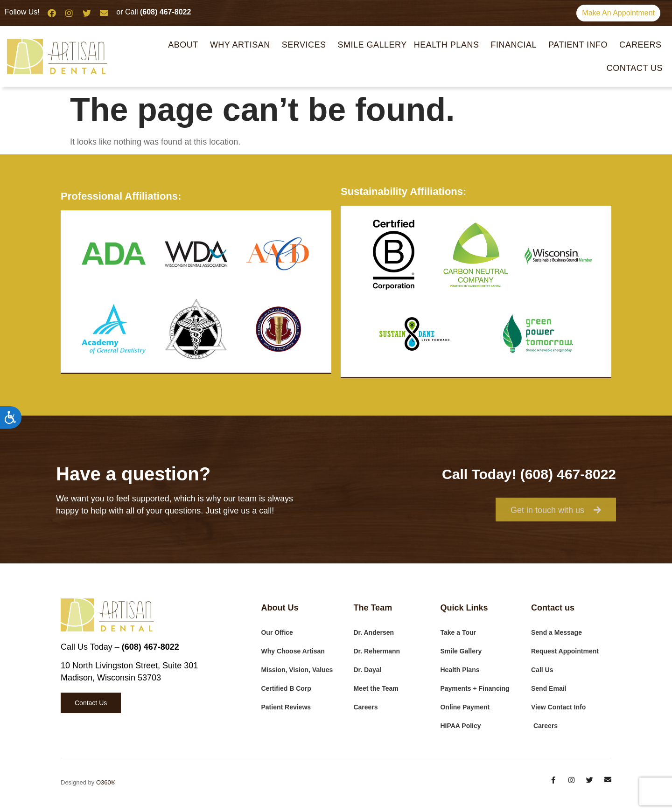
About (185, 45)
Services (306, 45)
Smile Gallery (372, 45)
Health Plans (449, 45)
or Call (154, 12)
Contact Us (635, 68)
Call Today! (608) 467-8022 (529, 474)
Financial (516, 45)
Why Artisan (242, 45)
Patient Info (580, 45)
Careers (640, 45)
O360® (106, 782)
